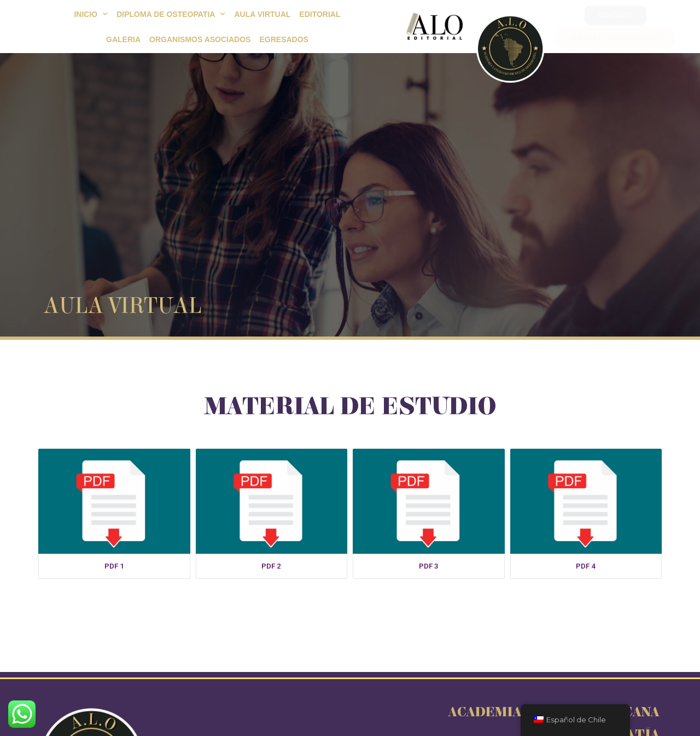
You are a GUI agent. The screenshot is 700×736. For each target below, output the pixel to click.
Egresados (284, 39)
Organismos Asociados (200, 39)
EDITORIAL (320, 14)
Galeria (123, 39)
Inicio (91, 14)
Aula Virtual (262, 14)
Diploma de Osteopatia (171, 14)
